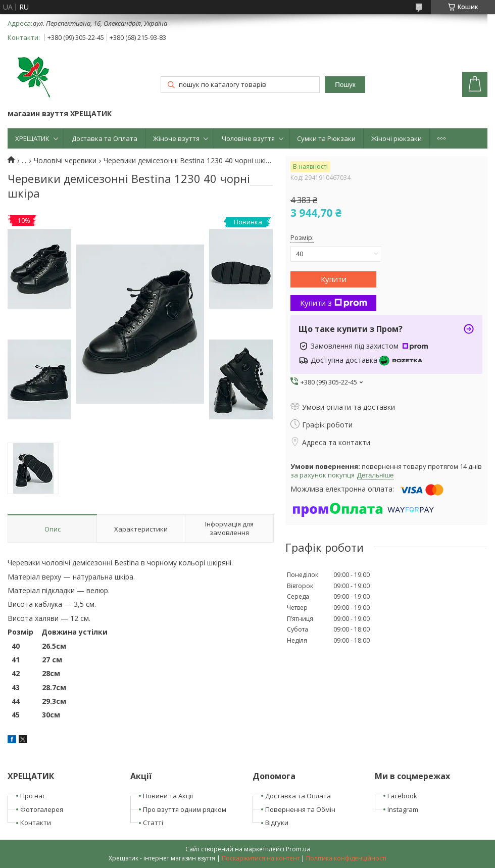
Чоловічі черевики (65, 161)
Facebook (402, 796)
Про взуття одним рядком (185, 809)
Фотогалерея (42, 809)
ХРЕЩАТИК (32, 138)
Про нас (33, 796)
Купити (334, 279)
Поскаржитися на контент (261, 858)
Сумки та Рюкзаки (326, 138)
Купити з (334, 303)
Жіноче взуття (176, 138)
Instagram (403, 809)
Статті (153, 823)
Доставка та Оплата (105, 138)
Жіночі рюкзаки (397, 138)
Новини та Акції (168, 796)
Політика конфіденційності (346, 858)
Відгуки (277, 823)
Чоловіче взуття (248, 138)
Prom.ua (298, 849)
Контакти (36, 823)
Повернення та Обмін (300, 809)
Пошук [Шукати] (345, 85)
